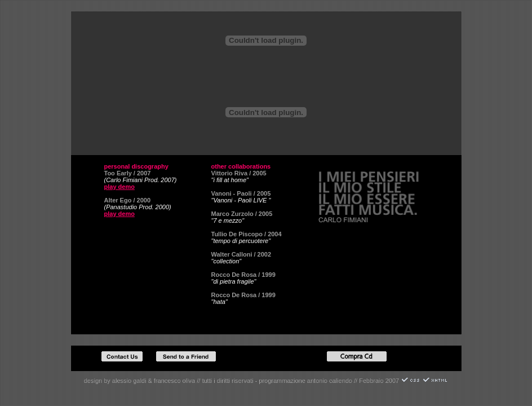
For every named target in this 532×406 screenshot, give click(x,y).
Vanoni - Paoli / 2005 (241, 193)
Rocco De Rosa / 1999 (243, 275)
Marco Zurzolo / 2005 (242, 214)
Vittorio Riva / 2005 (239, 173)
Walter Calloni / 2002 (241, 254)
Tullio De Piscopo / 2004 (247, 234)
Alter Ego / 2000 (128, 200)
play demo (119, 187)
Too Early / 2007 (128, 173)
